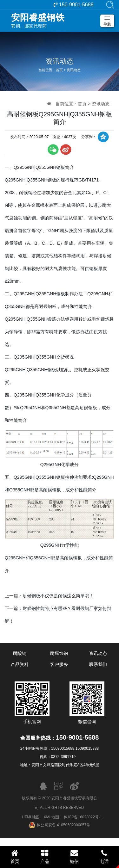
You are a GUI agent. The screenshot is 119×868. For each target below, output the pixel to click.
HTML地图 (31, 817)
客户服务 (59, 664)
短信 (75, 856)
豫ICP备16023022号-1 (83, 817)
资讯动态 (74, 70)
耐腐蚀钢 (59, 653)
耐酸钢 (20, 653)
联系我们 (98, 664)
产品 (45, 856)
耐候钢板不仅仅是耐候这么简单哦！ (58, 596)
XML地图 (51, 817)
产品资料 (20, 664)
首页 (59, 70)
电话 (104, 856)
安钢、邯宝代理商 (63, 21)
